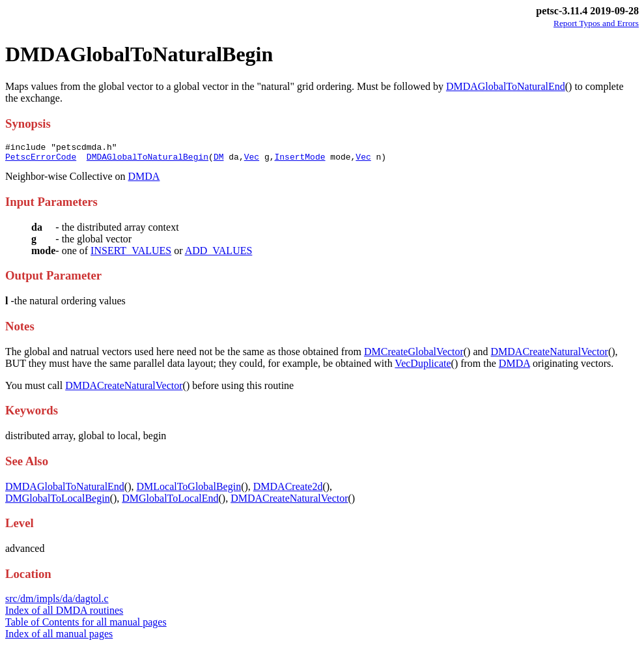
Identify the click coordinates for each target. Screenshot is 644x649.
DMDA (144, 180)
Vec (252, 160)
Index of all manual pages (59, 638)
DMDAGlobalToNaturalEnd (506, 86)
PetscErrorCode (41, 160)
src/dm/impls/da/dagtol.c (57, 602)
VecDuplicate (423, 367)
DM (219, 160)
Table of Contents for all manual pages (86, 626)
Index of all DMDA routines (64, 614)
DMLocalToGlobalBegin (189, 490)
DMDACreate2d (288, 490)
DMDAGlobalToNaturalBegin (147, 160)
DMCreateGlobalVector (414, 355)
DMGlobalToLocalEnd (170, 502)
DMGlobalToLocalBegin (58, 502)
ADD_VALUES (219, 254)
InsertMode (300, 160)
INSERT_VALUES (131, 254)
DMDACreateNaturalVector (550, 355)
